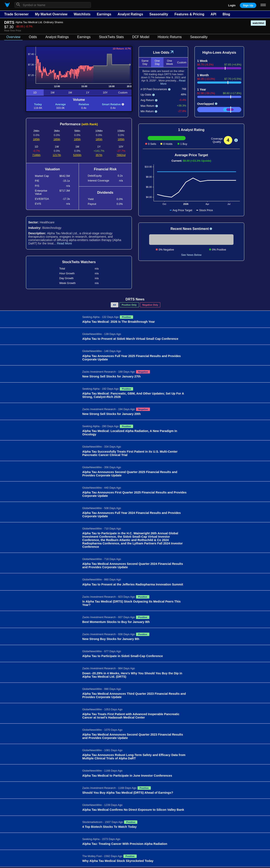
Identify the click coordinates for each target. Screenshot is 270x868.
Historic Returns (170, 37)
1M (70, 93)
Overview (13, 37)
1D (35, 93)
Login (232, 5)
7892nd (121, 155)
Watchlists (82, 14)
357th (99, 155)
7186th (36, 155)
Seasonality (159, 14)
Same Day (145, 62)
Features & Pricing (189, 14)
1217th (57, 155)
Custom (123, 93)
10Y (105, 93)
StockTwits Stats (111, 37)
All (115, 305)
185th (36, 139)
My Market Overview (51, 14)
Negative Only (150, 305)
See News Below (191, 255)
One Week (169, 62)
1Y (88, 93)
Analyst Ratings (130, 14)
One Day (157, 62)
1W (52, 93)
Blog (226, 14)
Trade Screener (16, 14)
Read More (64, 243)
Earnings (104, 14)
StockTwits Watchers (79, 262)
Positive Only (129, 305)
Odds (33, 37)
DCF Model (141, 37)
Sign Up (248, 5)
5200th (77, 155)
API (214, 14)
